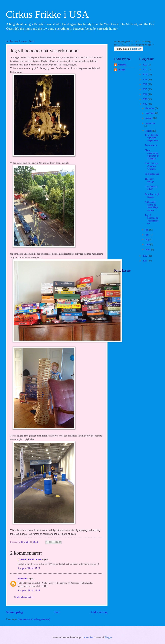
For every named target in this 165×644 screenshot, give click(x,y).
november (150, 113)
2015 (145, 99)
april (148, 245)
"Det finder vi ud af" (151, 188)
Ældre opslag (99, 612)
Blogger (108, 637)
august (149, 131)
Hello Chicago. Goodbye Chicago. (152, 166)
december (150, 108)
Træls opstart (151, 145)
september (150, 123)
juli (147, 230)
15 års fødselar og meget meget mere (152, 138)
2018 (145, 84)
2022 (145, 65)
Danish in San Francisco (30, 559)
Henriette (22, 579)
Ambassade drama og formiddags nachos (151, 206)
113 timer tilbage (149, 180)
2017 (145, 89)
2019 (145, 80)
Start (57, 612)
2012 (145, 256)
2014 (145, 104)
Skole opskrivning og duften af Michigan (152, 154)
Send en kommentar (23, 597)
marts (148, 250)
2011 (145, 261)
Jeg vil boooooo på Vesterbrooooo (152, 219)
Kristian (121, 70)
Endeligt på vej (152, 174)
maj (147, 240)
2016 (145, 94)
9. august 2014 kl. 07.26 (29, 568)
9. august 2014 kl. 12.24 (29, 590)
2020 (145, 75)
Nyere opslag (14, 612)
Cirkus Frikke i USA (47, 14)
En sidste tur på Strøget (152, 196)
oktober (149, 118)
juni (148, 235)
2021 (145, 70)
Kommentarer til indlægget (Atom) (34, 619)
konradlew (89, 637)
